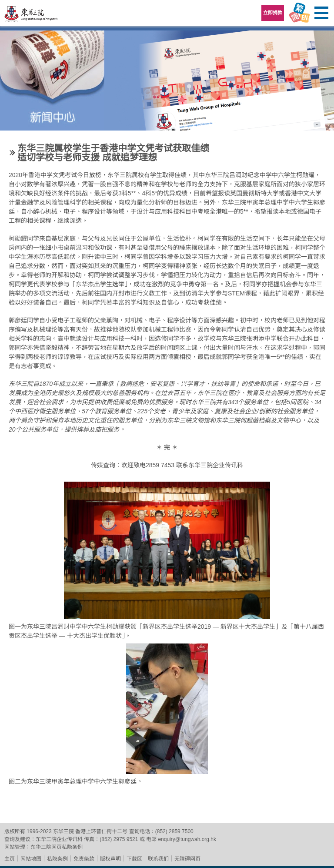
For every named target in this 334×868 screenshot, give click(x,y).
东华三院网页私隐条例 (57, 847)
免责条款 (84, 859)
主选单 (321, 13)
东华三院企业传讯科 (59, 839)
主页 (10, 859)
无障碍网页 (187, 859)
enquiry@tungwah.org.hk (187, 839)
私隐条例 (57, 859)
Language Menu (299, 13)
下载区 (134, 859)
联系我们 (158, 859)
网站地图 (31, 859)
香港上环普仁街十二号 (101, 831)
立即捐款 (273, 13)
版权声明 (110, 859)
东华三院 (31, 16)
